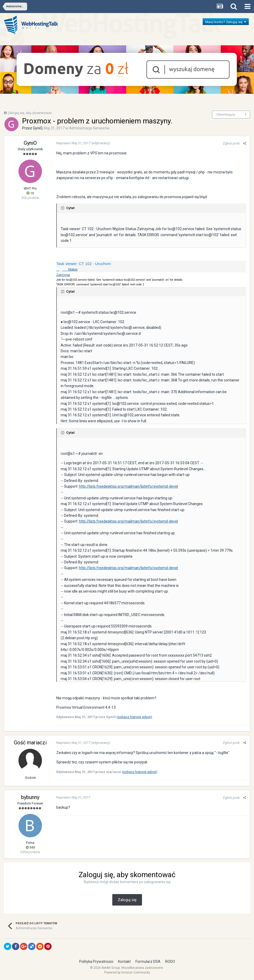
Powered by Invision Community (127, 972)
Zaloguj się (127, 900)
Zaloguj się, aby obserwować (30, 113)
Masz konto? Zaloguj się (226, 22)
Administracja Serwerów (89, 128)
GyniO (38, 128)
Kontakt (124, 962)
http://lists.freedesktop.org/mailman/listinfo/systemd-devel (128, 486)
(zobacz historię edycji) (134, 717)
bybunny (30, 797)
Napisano (73, 143)
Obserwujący (226, 115)
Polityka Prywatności (96, 962)
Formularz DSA (148, 962)
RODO (170, 962)
